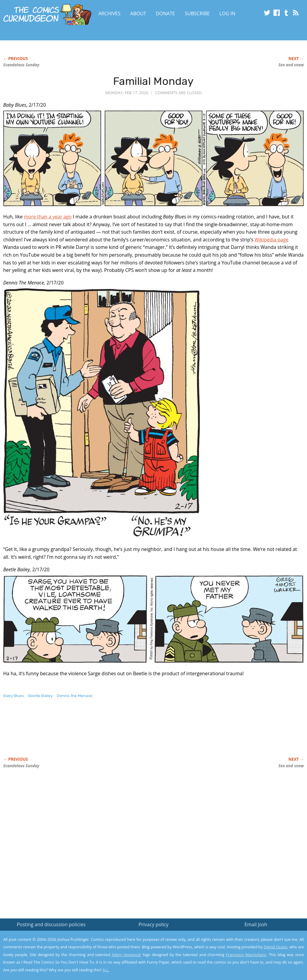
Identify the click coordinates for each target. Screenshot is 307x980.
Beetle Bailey (40, 696)
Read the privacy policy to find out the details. (254, 943)
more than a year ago (48, 217)
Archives (110, 13)
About (138, 13)
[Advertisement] (112, 734)
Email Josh (256, 924)
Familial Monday (153, 81)
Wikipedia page (272, 240)
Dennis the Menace (75, 696)
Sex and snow (291, 65)
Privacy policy (153, 924)
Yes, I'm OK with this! (256, 958)
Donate (165, 13)
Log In (227, 13)
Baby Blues (14, 696)
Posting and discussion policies (51, 924)
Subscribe (197, 13)
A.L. (106, 970)
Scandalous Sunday (21, 65)
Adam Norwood (126, 955)
